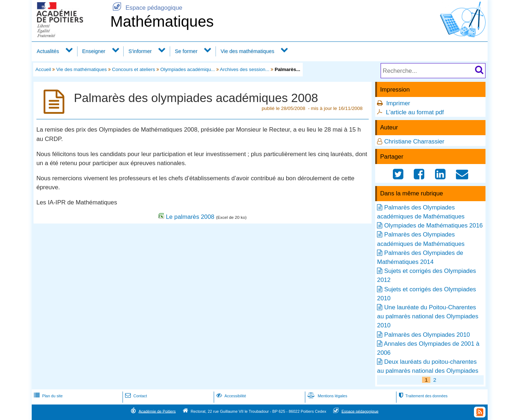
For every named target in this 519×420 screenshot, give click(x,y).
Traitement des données (422, 396)
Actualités (48, 51)
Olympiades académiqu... (188, 69)
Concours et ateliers (134, 69)
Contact (135, 396)
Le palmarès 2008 (190, 217)
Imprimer (398, 103)
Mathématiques (162, 21)
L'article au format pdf (415, 112)
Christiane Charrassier (414, 142)
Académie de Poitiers (157, 411)
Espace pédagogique (146, 8)
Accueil (43, 69)
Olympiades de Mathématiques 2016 (433, 226)
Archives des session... (245, 69)
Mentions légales (327, 396)
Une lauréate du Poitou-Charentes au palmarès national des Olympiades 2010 (428, 316)
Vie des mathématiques (247, 51)
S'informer (140, 51)
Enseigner (94, 51)
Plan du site (48, 396)
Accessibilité (230, 396)
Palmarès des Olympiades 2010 (427, 335)
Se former (186, 51)
